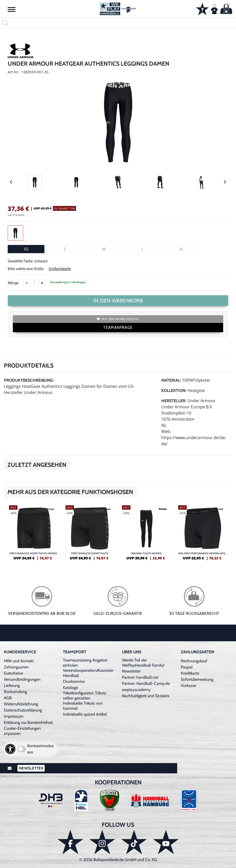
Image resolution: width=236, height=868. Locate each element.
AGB (8, 698)
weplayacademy (136, 690)
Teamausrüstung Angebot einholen (85, 663)
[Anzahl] (34, 283)
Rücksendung (15, 692)
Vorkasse (188, 685)
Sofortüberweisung (197, 679)
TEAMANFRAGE (118, 327)
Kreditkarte (190, 673)
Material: (171, 380)
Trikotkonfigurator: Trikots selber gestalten (85, 696)
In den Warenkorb (118, 301)
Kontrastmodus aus (40, 749)
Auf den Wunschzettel (118, 319)
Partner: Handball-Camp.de (146, 683)
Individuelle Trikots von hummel (83, 706)
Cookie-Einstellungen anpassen (22, 731)
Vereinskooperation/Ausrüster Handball (88, 673)
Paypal (187, 667)
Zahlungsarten (16, 667)
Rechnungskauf (194, 661)
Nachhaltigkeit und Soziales (146, 696)
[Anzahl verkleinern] (27, 283)
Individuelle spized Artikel (85, 714)
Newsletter (131, 671)
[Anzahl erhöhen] (42, 283)
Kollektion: (174, 391)
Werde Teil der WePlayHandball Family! (143, 663)
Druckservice (74, 681)
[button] (12, 9)
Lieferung (12, 685)
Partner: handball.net (140, 677)
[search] (118, 23)
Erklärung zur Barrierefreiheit (28, 722)
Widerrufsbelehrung (21, 704)
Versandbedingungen (22, 679)
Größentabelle (60, 269)
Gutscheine (13, 673)
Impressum (14, 716)
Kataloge (70, 688)
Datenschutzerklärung (23, 710)
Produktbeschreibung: (29, 380)
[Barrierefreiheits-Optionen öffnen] (10, 749)
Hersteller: (174, 401)
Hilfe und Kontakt (19, 661)
